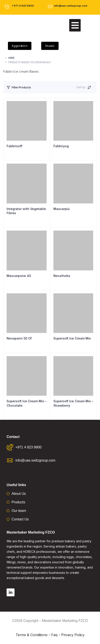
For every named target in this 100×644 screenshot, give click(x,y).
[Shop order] (91, 87)
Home (11, 58)
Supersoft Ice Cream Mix (72, 338)
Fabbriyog (61, 146)
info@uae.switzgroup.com (71, 6)
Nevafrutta (62, 276)
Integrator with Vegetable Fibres (26, 211)
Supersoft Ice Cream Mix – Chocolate (26, 403)
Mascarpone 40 (19, 276)
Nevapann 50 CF (19, 338)
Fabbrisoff (15, 146)
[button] (75, 25)
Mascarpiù (62, 209)
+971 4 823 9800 (23, 6)
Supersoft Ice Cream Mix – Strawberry (73, 403)
